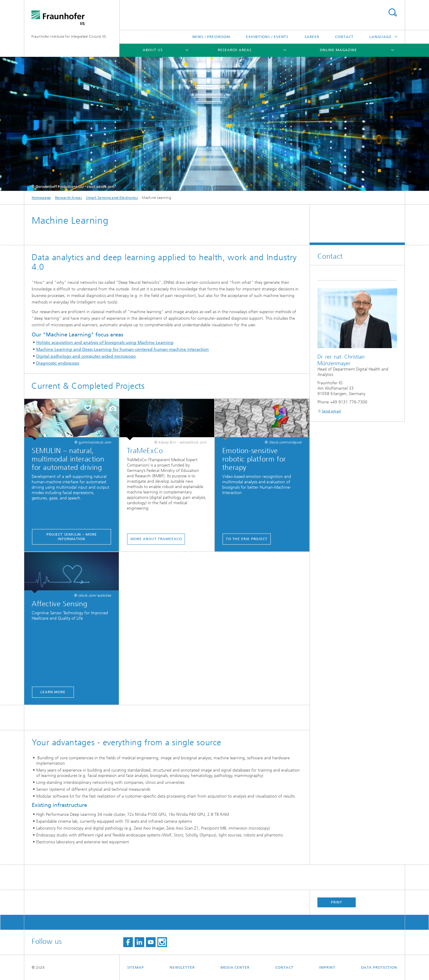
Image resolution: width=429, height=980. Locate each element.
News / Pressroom (211, 37)
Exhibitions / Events (267, 37)
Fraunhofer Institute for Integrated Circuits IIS (69, 36)
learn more (53, 692)
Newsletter (182, 967)
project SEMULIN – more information (72, 537)
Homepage (41, 198)
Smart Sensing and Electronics (112, 198)
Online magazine (338, 50)
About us (153, 50)
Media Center (235, 967)
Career (312, 37)
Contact (344, 37)
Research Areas (235, 50)
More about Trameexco (156, 539)
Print (337, 902)
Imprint (327, 967)
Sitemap (136, 967)
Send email (331, 411)
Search (393, 12)
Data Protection (379, 967)
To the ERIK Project (247, 539)
